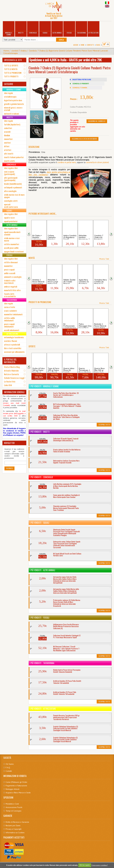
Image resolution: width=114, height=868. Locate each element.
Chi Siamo (10, 764)
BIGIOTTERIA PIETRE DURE (82, 80)
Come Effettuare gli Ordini (16, 782)
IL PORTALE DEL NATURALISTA (10, 361)
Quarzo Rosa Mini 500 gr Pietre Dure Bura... (99, 370)
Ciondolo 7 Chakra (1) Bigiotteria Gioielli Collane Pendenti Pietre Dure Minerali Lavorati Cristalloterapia (56, 52)
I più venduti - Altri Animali (42, 570)
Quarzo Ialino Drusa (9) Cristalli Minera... (69, 370)
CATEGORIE (9, 84)
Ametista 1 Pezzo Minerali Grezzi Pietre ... (39, 281)
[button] (31, 234)
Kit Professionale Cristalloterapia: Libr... (70, 325)
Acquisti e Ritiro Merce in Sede (18, 793)
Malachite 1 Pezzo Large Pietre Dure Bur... (53, 281)
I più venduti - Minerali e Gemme (44, 386)
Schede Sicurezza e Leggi (14, 378)
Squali (45, 28)
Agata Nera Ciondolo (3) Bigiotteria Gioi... (84, 281)
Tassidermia (81, 28)
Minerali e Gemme (9, 29)
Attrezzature (93, 28)
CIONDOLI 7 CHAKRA (80, 88)
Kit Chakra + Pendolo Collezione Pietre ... (37, 237)
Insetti (21, 28)
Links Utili (8, 385)
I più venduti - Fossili (39, 618)
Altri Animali (57, 28)
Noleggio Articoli (13, 789)
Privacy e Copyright (14, 829)
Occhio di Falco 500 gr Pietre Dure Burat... (39, 370)
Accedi (76, 45)
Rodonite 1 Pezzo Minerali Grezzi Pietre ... (101, 325)
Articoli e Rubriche (11, 371)
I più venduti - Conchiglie (41, 477)
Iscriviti (9, 468)
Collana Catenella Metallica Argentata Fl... (53, 237)
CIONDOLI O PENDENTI (81, 84)
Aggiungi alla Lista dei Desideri (84, 139)
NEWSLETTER (9, 443)
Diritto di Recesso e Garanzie (17, 822)
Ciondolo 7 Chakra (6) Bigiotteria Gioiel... (99, 237)
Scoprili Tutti (104, 425)
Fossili (69, 28)
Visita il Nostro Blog (12, 367)
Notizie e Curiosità (11, 374)
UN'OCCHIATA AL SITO (13, 60)
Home (83, 45)
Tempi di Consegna (13, 811)
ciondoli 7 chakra (19, 51)
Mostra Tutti (104, 259)
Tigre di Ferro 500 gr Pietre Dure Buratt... (54, 370)
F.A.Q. (8, 768)
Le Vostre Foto (10, 381)
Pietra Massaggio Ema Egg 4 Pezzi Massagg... (85, 325)
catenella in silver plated (97, 162)
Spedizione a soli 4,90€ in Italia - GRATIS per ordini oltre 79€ (66, 60)
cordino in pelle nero (67, 162)
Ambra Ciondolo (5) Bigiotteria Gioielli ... (70, 237)
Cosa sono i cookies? (100, 865)
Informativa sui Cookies (15, 833)
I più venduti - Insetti (40, 432)
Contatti (90, 45)
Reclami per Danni (13, 826)
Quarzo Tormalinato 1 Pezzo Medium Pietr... (85, 370)
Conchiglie (33, 28)
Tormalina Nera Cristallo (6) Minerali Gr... (100, 281)
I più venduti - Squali (39, 523)
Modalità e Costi (12, 804)
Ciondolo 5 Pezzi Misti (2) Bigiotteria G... (54, 325)
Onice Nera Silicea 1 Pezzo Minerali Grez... (39, 325)
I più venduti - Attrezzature (43, 709)
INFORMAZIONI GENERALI (14, 392)
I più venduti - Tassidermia (42, 663)
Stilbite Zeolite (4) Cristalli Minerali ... (69, 281)
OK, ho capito (85, 865)
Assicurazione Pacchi (14, 807)
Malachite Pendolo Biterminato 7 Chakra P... (84, 237)
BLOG (98, 45)
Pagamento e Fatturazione (16, 786)
